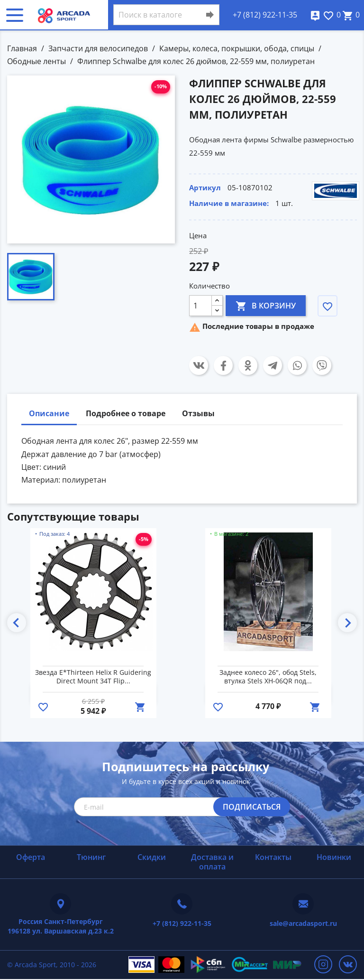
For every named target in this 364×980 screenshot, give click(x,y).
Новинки (334, 857)
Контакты (273, 857)
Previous (17, 623)
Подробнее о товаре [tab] (126, 413)
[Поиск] (166, 15)
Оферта (31, 857)
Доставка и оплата (212, 862)
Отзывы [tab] (198, 413)
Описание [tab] (49, 413)
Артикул (205, 187)
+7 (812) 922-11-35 (265, 15)
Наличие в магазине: (229, 203)
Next (347, 623)
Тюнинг (91, 857)
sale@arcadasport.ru (303, 923)
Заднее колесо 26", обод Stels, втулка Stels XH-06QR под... (268, 677)
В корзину (266, 305)
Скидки (152, 857)
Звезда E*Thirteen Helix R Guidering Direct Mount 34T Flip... (93, 677)
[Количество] (200, 306)
